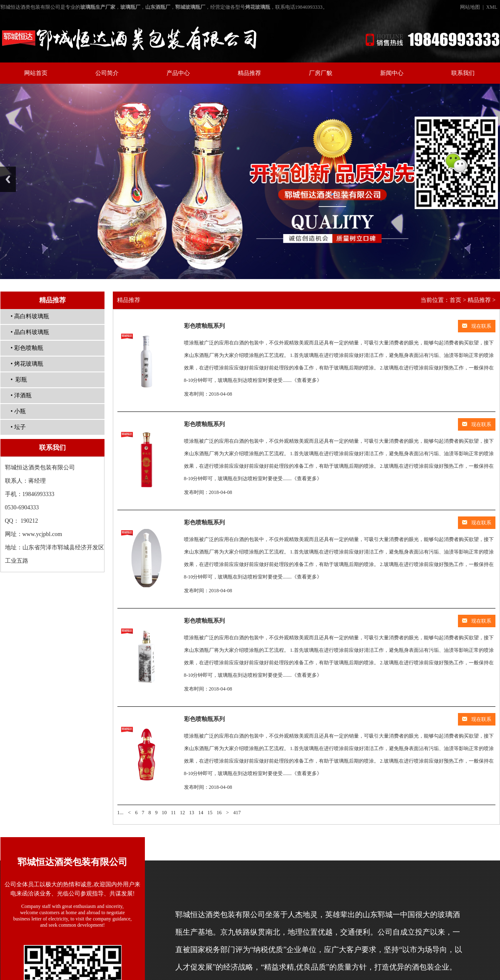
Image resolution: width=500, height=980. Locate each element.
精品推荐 (249, 73)
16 (219, 813)
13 (192, 813)
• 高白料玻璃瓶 (30, 316)
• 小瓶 (18, 411)
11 (174, 813)
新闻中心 (392, 73)
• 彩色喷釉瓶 (27, 348)
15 (210, 813)
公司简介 (107, 73)
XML (492, 7)
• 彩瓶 (19, 380)
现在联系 (477, 326)
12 (182, 813)
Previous (8, 179)
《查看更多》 (307, 380)
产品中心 (178, 73)
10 (164, 813)
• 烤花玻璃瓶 (27, 364)
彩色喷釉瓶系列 (204, 326)
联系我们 (463, 73)
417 (237, 813)
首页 (455, 300)
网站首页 (36, 73)
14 (201, 813)
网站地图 (470, 7)
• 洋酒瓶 (21, 395)
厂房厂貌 (321, 73)
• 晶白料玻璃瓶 (30, 332)
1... (121, 813)
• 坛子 (18, 427)
